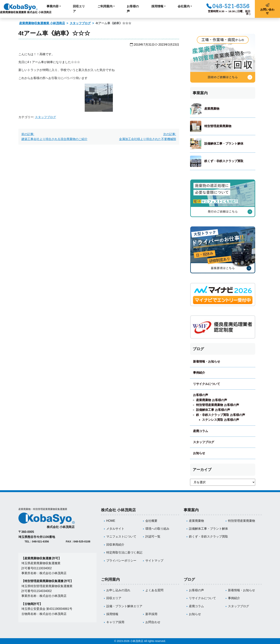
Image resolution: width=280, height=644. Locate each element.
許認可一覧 (153, 537)
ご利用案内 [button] (105, 6)
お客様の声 (133, 9)
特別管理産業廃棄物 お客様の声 (217, 405)
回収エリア (79, 9)
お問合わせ (153, 622)
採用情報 (112, 614)
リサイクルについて (207, 384)
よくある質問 (154, 590)
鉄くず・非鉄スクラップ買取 (224, 161)
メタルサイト (115, 529)
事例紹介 (199, 373)
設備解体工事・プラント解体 (224, 144)
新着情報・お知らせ (207, 362)
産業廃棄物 (212, 109)
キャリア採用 (115, 622)
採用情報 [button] (157, 6)
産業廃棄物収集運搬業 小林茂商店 (42, 23)
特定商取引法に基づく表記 (124, 552)
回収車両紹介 (115, 545)
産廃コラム (201, 431)
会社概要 (151, 521)
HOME (111, 521)
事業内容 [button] (53, 6)
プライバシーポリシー (121, 561)
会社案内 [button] (184, 6)
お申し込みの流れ (118, 590)
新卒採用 (151, 614)
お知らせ (199, 453)
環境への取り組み (157, 529)
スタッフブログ (80, 23)
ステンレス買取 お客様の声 (220, 420)
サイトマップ (154, 561)
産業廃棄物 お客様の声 (211, 400)
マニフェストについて (121, 537)
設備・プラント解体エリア (124, 606)
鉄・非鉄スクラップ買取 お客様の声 (220, 415)
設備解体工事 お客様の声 (213, 410)
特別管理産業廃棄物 (218, 126)
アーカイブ (202, 470)
